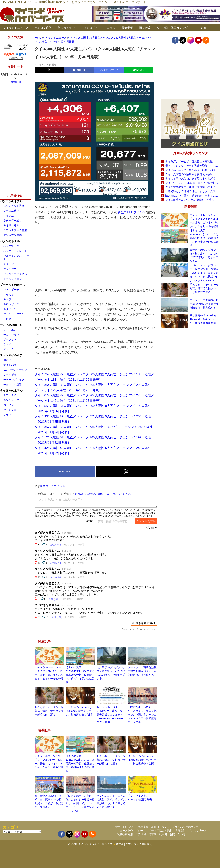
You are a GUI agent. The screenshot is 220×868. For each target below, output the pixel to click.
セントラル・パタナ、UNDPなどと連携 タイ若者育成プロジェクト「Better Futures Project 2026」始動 (111, 715)
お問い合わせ (178, 834)
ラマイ (7, 344)
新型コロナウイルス (132, 212)
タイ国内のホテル (11, 391)
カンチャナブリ (13, 400)
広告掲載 (141, 834)
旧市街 (7, 360)
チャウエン (10, 330)
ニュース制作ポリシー (130, 830)
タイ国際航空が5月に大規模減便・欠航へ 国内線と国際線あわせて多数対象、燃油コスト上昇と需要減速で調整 (193, 200)
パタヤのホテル (10, 241)
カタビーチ (10, 309)
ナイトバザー (11, 365)
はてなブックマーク (109, 70)
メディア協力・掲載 (160, 830)
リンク (166, 827)
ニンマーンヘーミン (15, 370)
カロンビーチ (11, 304)
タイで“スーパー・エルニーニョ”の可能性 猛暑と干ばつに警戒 (193, 183)
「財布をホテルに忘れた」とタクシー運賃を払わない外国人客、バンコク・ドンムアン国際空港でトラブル (142, 715)
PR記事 (201, 28)
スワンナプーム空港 (15, 230)
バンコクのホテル (11, 201)
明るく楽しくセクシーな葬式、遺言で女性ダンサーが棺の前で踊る (49, 711)
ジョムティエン (13, 279)
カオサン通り (11, 225)
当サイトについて (125, 827)
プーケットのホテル (13, 285)
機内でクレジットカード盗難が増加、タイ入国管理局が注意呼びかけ (193, 166)
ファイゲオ (10, 375)
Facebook (79, 70)
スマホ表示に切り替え (139, 844)
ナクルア (9, 264)
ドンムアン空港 (13, 235)
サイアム (9, 216)
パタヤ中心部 (11, 246)
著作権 (155, 827)
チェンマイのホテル (13, 355)
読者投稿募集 (125, 834)
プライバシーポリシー (185, 827)
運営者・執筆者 (158, 834)
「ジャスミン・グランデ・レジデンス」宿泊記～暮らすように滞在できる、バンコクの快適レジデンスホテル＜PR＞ (204, 273)
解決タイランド (68, 28)
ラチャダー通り (13, 220)
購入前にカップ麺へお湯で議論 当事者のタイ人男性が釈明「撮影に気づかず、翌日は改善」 (193, 196)
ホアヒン (9, 405)
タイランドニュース (16, 28)
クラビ (7, 415)
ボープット (10, 339)
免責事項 (143, 827)
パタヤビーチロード (15, 251)
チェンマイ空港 (13, 384)
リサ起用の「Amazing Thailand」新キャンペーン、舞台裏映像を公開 (80, 711)
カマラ (7, 299)
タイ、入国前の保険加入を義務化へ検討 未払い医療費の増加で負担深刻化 (193, 174)
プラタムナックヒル (15, 274)
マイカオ (9, 294)
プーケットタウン (14, 314)
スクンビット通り (14, 206)
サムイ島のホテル (11, 325)
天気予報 (127, 28)
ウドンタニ (10, 410)
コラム (111, 28)
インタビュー (92, 28)
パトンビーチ (11, 289)
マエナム (9, 349)
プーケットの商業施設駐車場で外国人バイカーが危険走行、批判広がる (142, 671)
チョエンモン (11, 334)
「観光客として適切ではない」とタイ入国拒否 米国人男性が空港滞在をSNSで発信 (193, 191)
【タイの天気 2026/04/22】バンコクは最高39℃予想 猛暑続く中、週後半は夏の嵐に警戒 (80, 675)
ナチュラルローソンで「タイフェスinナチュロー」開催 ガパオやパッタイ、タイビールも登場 (204, 220)
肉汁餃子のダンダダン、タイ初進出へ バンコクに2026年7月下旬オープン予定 (204, 255)
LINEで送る (139, 70)
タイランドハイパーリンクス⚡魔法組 (101, 844)
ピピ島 (7, 319)
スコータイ (10, 395)
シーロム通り (11, 211)
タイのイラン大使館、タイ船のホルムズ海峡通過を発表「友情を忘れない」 (193, 178)
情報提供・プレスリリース (191, 830)
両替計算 (145, 28)
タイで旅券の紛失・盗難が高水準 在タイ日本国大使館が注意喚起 (193, 187)
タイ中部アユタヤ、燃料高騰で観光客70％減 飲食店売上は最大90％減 (193, 170)
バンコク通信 (43, 28)
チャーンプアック (14, 380)
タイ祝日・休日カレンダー (174, 28)
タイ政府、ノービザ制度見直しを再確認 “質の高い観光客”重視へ (193, 161)
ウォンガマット (13, 269)
